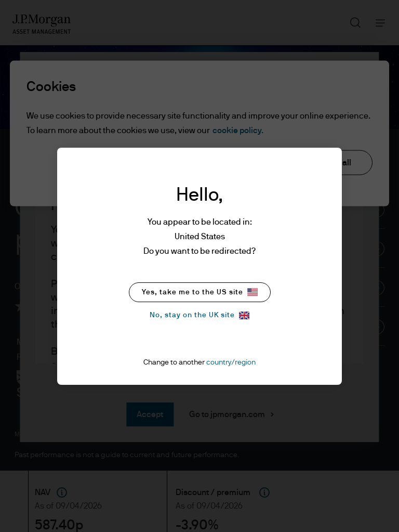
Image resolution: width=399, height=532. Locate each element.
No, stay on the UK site (199, 315)
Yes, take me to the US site (200, 292)
